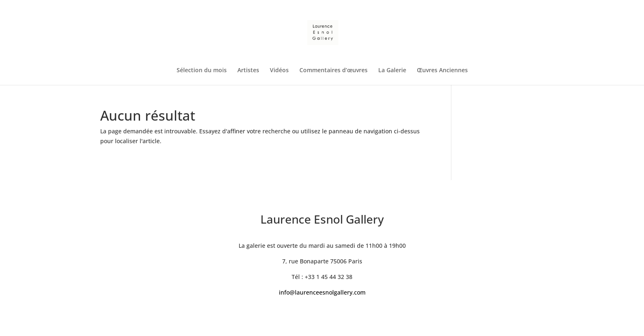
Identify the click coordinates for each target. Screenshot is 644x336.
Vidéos (279, 71)
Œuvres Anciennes (442, 71)
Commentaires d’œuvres (333, 71)
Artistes (248, 71)
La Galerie (392, 71)
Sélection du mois (202, 71)
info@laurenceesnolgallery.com (322, 292)
